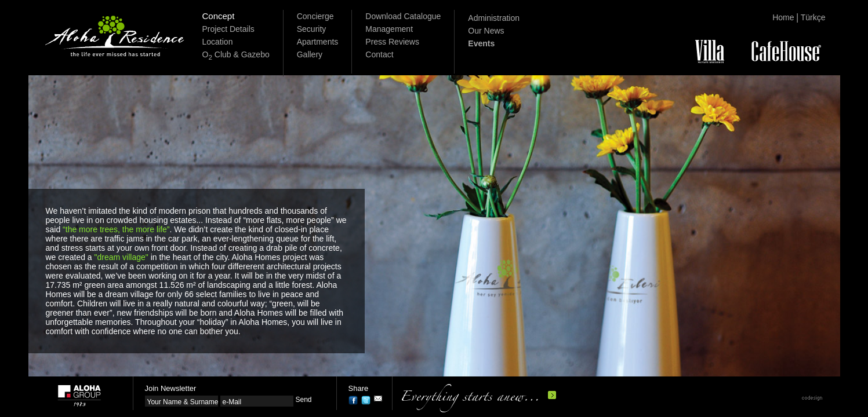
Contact (379, 54)
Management (389, 29)
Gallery (310, 54)
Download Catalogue (403, 16)
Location (218, 42)
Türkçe (813, 17)
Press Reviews (392, 42)
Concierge (315, 16)
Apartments (318, 42)
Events (481, 43)
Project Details (228, 29)
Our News (486, 31)
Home (783, 17)
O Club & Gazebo (236, 54)
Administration (494, 18)
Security (312, 29)
